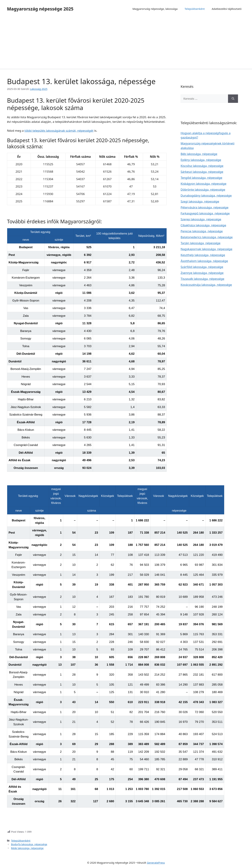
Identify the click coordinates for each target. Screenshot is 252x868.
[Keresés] (233, 99)
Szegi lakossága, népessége (200, 201)
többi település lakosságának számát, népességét (59, 131)
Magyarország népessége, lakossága (155, 9)
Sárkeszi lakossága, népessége (202, 172)
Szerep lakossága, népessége (201, 219)
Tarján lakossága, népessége (201, 243)
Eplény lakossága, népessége (201, 160)
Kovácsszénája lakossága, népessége (206, 285)
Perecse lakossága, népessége (202, 231)
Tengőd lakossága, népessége (201, 178)
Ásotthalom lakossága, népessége (204, 261)
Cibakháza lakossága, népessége (203, 225)
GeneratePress (156, 863)
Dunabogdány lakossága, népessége (206, 195)
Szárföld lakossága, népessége (202, 267)
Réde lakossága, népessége (27, 848)
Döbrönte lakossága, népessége (203, 189)
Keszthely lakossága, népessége (203, 255)
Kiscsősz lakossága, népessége (202, 166)
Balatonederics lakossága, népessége (207, 237)
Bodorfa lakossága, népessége (29, 844)
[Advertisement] (126, 44)
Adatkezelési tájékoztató (227, 9)
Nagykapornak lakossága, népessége (206, 249)
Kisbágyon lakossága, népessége (204, 184)
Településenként (195, 9)
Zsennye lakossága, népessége (202, 273)
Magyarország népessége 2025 (40, 9)
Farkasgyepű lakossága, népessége (205, 213)
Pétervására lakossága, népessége (204, 207)
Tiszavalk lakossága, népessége (202, 279)
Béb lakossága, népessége (199, 154)
